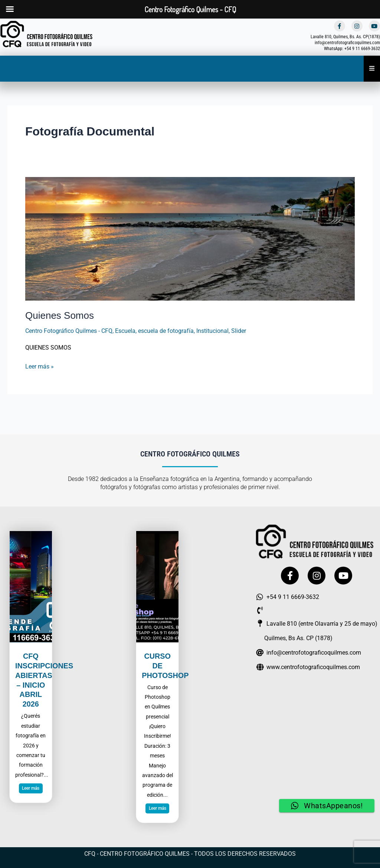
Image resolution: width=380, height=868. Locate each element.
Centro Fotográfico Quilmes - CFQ (69, 331)
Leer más (31, 787)
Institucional (212, 331)
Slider (239, 331)
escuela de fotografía (166, 331)
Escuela (125, 331)
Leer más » (40, 365)
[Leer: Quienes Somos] (190, 238)
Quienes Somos (60, 315)
